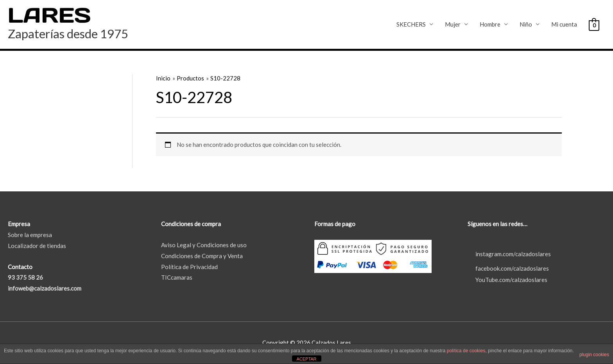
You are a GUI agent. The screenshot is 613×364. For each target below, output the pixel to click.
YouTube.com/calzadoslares (507, 280)
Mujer (453, 24)
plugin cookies (594, 355)
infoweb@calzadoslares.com (45, 288)
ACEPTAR (306, 359)
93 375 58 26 (25, 277)
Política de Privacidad (189, 267)
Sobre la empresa (30, 235)
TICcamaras (177, 277)
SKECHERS (411, 24)
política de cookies (466, 351)
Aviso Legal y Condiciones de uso (204, 245)
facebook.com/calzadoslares (508, 268)
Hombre (490, 24)
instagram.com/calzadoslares (509, 254)
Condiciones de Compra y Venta (202, 256)
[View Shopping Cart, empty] (594, 25)
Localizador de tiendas (37, 246)
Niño (526, 24)
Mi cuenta (564, 24)
